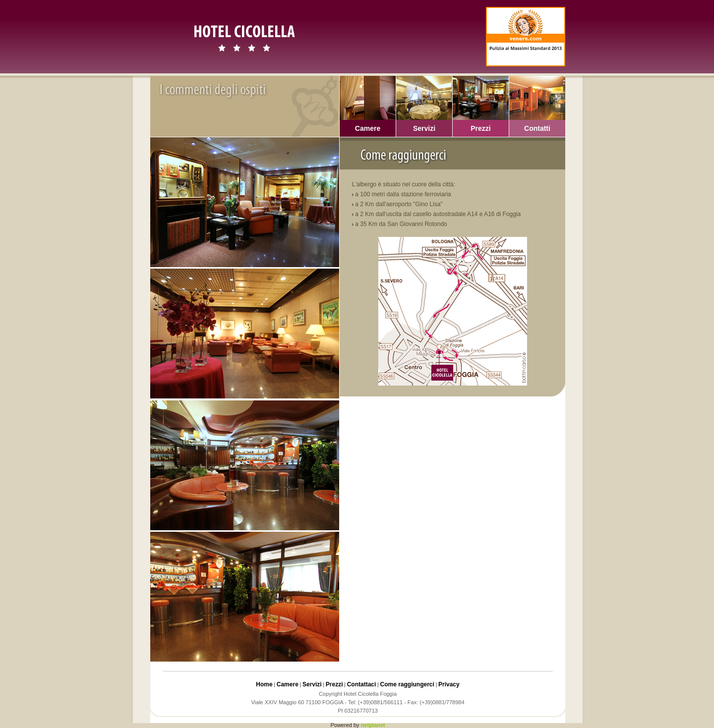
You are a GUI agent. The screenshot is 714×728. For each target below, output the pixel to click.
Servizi (312, 684)
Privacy (449, 684)
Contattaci (362, 684)
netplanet (373, 725)
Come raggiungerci (407, 684)
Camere (288, 684)
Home (264, 684)
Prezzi (334, 684)
